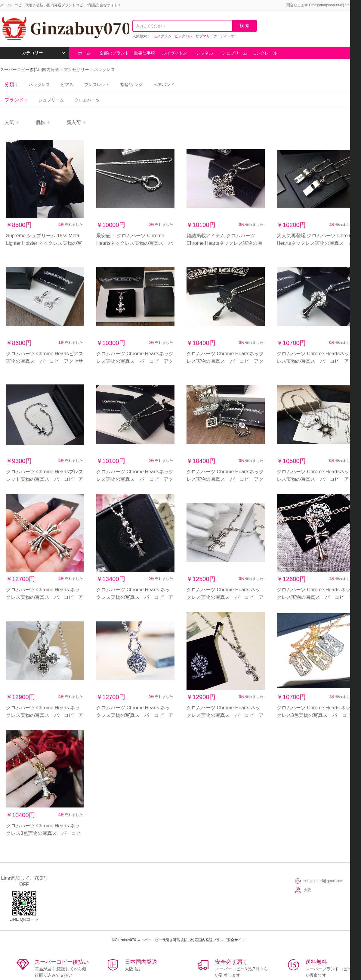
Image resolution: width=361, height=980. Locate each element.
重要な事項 (144, 53)
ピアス (67, 85)
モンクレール (265, 53)
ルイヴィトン (174, 53)
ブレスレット (97, 85)
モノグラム (162, 36)
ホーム (84, 53)
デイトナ (227, 36)
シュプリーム (235, 53)
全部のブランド (114, 53)
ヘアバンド (164, 85)
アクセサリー (76, 70)
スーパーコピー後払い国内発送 (30, 70)
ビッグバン (184, 36)
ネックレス (104, 70)
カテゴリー (43, 53)
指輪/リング (131, 85)
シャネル (205, 53)
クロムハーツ (87, 100)
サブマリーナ (206, 36)
